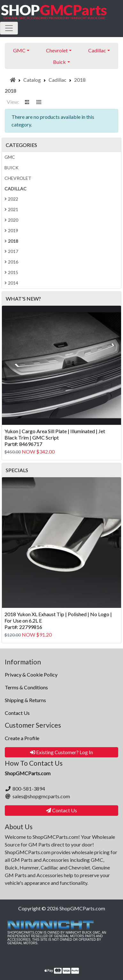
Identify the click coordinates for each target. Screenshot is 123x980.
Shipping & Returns (25, 700)
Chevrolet (18, 178)
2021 (11, 209)
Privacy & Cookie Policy (31, 674)
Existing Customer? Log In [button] (61, 752)
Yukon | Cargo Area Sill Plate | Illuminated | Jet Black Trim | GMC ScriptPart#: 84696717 (55, 437)
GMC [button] (19, 50)
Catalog (32, 80)
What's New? (23, 299)
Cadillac (58, 80)
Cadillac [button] (97, 50)
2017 (11, 251)
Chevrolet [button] (57, 50)
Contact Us (17, 713)
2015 (11, 272)
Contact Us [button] (61, 810)
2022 (11, 199)
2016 (11, 262)
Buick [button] (59, 62)
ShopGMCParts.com (82, 908)
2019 (11, 230)
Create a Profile (22, 738)
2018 (80, 80)
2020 (11, 220)
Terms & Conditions (26, 687)
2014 (11, 283)
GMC (10, 157)
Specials (17, 470)
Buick (12, 168)
